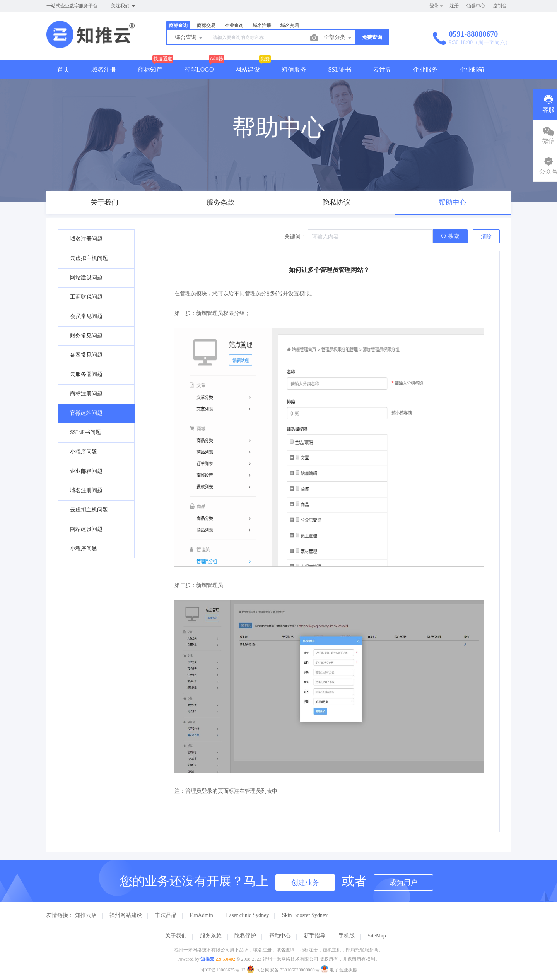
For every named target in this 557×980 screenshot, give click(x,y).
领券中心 (476, 6)
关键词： (295, 237)
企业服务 (425, 69)
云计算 (382, 69)
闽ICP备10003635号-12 (223, 970)
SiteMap (377, 936)
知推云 (207, 959)
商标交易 (206, 26)
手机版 (347, 936)
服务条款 (211, 936)
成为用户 (403, 883)
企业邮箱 (472, 69)
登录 (434, 6)
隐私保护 (245, 936)
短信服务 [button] (294, 69)
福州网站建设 (126, 915)
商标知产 (150, 69)
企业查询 (234, 26)
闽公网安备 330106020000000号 (284, 970)
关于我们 (176, 936)
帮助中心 (280, 936)
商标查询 (178, 26)
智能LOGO (199, 69)
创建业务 (305, 883)
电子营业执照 (339, 970)
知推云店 (86, 915)
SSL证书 (340, 69)
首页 (63, 69)
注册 (454, 6)
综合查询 (189, 38)
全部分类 (338, 38)
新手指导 (314, 936)
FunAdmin (201, 915)
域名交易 (290, 26)
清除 (486, 237)
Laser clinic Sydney (247, 915)
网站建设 (248, 69)
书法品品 (166, 915)
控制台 (500, 6)
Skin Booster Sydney (305, 915)
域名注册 (262, 26)
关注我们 (124, 6)
